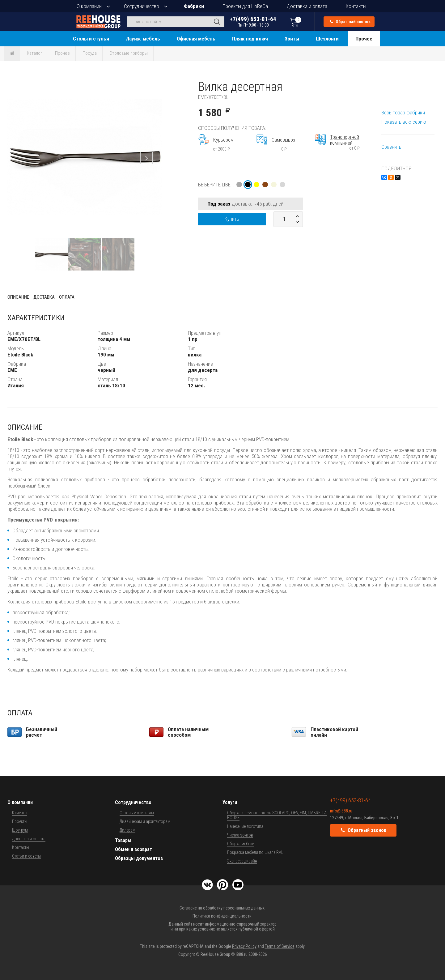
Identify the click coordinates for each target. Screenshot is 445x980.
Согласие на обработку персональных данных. (222, 908)
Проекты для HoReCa (245, 6)
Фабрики (194, 6)
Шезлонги (327, 39)
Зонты (292, 39)
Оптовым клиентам (137, 813)
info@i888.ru (341, 811)
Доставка (44, 297)
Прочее (364, 39)
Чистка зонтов (240, 835)
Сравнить (391, 147)
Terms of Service (280, 946)
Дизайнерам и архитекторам (145, 821)
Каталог (35, 53)
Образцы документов (139, 858)
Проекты (20, 821)
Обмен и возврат (133, 849)
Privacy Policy (244, 946)
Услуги (230, 802)
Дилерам (127, 830)
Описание (18, 297)
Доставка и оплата (307, 6)
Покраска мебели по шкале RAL (255, 852)
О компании (89, 6)
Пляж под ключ (250, 39)
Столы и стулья (91, 39)
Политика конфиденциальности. (222, 916)
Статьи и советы (26, 856)
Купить (232, 219)
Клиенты (20, 813)
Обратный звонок (350, 22)
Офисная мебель (196, 39)
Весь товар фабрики (403, 113)
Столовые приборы (129, 53)
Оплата (67, 297)
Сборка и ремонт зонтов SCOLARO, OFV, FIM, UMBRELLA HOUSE (277, 815)
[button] (156, 85)
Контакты (356, 6)
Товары (123, 840)
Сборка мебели (241, 844)
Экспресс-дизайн (242, 861)
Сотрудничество (142, 6)
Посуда (90, 53)
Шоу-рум (20, 830)
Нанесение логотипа (245, 826)
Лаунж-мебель (143, 39)
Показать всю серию (404, 122)
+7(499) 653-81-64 (253, 21)
